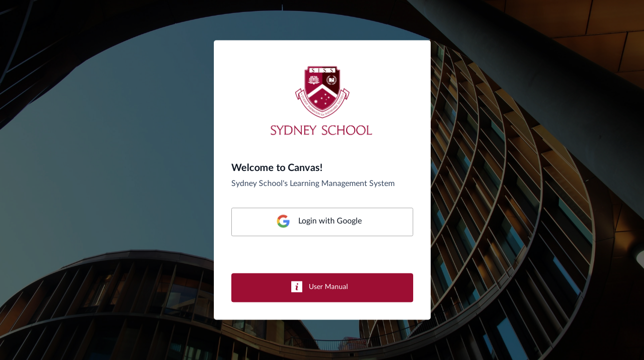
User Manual (328, 287)
